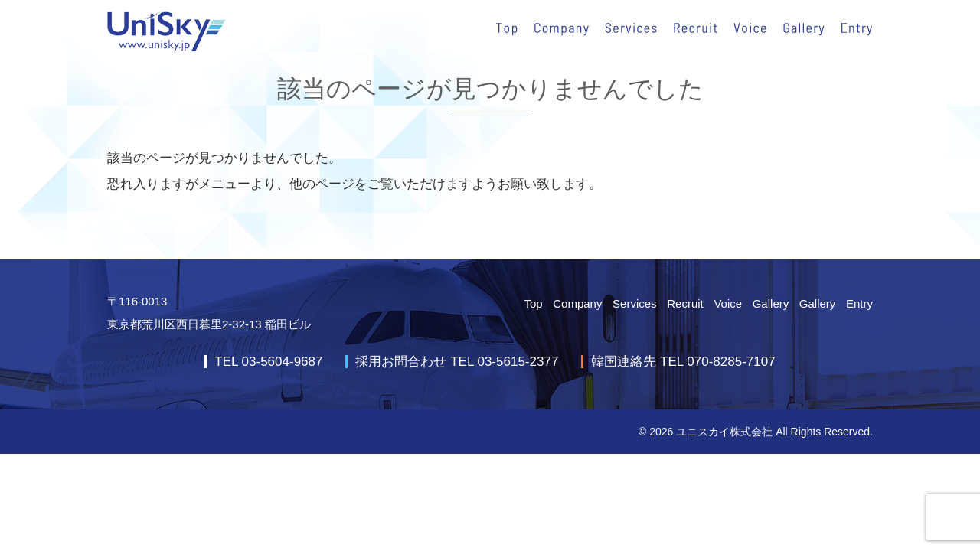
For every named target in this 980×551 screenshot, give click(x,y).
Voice (728, 303)
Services (635, 303)
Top (533, 303)
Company (577, 303)
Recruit (685, 303)
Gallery (771, 303)
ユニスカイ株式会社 (724, 432)
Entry (859, 303)
